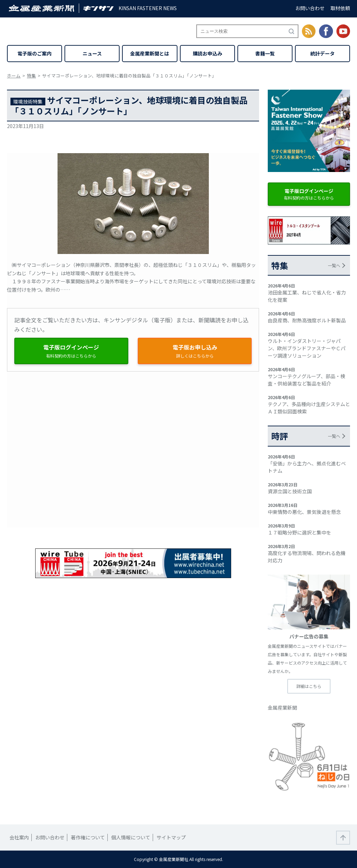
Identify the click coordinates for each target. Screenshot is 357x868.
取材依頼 (340, 8)
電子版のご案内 (35, 53)
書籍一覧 (265, 53)
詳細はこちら (309, 686)
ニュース (92, 53)
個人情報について (131, 837)
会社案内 (19, 837)
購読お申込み (207, 53)
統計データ (322, 53)
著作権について (88, 837)
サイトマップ (171, 837)
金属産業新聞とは (150, 53)
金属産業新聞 (282, 708)
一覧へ (334, 265)
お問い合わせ (310, 8)
